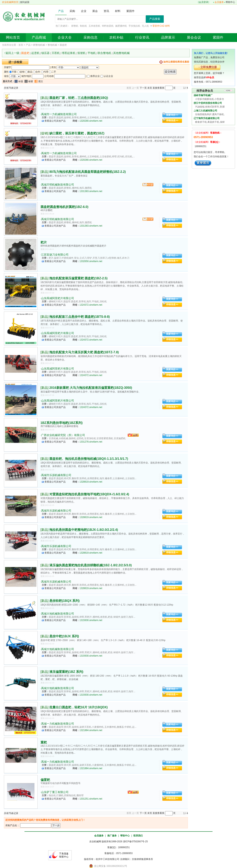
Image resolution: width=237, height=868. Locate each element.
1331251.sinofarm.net (91, 799)
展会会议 (194, 37)
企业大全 (65, 37)
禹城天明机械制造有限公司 (58, 185)
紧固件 (218, 37)
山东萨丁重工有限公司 (55, 792)
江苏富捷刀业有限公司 (55, 255)
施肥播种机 (121, 26)
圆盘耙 (63, 45)
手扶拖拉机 (134, 26)
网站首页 (13, 37)
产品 (28, 45)
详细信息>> (172, 120)
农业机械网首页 (10, 2)
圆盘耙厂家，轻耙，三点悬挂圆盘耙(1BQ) (79, 98)
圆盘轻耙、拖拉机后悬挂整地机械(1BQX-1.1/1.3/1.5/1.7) (89, 459)
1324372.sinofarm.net (91, 305)
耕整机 (75, 26)
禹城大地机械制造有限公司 (58, 614)
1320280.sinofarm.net (91, 121)
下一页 (143, 88)
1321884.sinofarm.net (91, 730)
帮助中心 (230, 2)
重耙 (44, 742)
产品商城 (39, 37)
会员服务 (219, 2)
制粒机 (83, 26)
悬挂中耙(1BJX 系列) (64, 636)
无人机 (145, 26)
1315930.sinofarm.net (91, 620)
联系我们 (138, 836)
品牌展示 (168, 37)
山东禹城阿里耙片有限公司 (58, 298)
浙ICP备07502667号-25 (135, 842)
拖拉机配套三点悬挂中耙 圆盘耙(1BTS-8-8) (80, 317)
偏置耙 (45, 780)
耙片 (44, 242)
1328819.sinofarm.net (91, 482)
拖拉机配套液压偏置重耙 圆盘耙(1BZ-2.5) (78, 278)
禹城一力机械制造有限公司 (58, 724)
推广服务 (112, 836)
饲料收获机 (108, 26)
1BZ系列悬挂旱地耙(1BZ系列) (62, 423)
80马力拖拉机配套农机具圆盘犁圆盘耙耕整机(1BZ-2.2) (88, 172)
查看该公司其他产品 (55, 121)
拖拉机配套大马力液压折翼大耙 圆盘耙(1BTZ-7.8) (84, 352)
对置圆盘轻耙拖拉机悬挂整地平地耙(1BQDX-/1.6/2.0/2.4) (89, 494)
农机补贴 (116, 37)
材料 (167, 26)
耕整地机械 (39, 45)
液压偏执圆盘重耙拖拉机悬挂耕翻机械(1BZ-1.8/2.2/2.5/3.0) (91, 565)
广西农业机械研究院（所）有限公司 (63, 435)
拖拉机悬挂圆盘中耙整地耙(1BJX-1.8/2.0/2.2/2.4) (84, 530)
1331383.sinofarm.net (91, 191)
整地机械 (52, 45)
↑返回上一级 (12, 53)
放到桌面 (25, 2)
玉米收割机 (94, 26)
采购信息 (90, 37)
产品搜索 (155, 19)
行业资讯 (142, 37)
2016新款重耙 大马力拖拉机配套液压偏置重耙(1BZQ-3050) (91, 388)
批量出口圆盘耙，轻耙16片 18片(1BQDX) (79, 707)
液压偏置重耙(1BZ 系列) (66, 672)
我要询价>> (172, 115)
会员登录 (204, 2)
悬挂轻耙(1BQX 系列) (65, 601)
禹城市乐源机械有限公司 (56, 475)
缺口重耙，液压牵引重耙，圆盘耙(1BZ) (77, 133)
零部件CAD (158, 26)
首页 (21, 45)
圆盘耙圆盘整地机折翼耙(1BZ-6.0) (64, 207)
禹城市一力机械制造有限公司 (59, 114)
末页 (150, 88)
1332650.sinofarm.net (91, 261)
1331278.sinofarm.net (91, 442)
